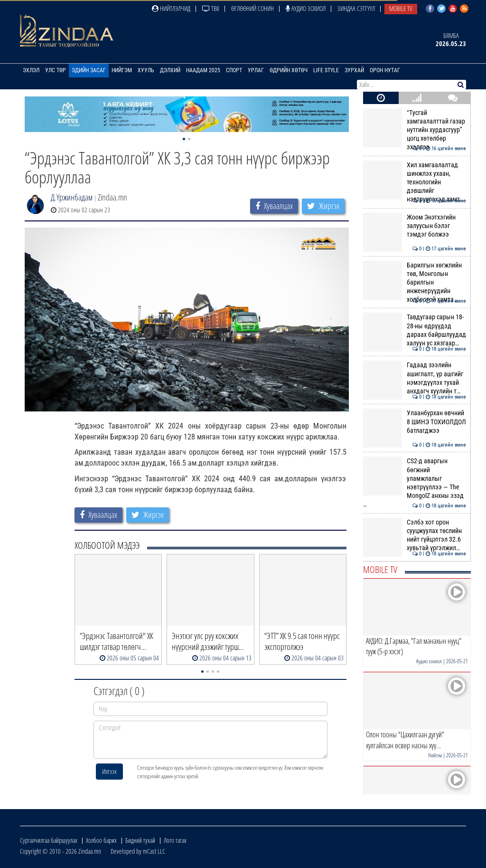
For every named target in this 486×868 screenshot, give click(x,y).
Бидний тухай (140, 840)
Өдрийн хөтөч (289, 70)
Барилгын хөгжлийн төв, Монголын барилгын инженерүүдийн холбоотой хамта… (415, 282)
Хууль (146, 70)
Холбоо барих (101, 840)
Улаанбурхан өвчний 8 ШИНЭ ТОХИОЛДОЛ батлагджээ (415, 422)
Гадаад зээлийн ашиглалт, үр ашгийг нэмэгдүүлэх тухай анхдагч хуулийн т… (415, 378)
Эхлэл (31, 70)
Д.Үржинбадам (72, 197)
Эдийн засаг (89, 70)
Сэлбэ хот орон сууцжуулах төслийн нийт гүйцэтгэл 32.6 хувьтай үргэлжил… (415, 535)
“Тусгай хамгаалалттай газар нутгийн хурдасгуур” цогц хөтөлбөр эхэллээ (415, 130)
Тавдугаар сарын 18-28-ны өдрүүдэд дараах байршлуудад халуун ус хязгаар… (415, 330)
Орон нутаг (385, 70)
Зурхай (354, 70)
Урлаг (256, 70)
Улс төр (56, 70)
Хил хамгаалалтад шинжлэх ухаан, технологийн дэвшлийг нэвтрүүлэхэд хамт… (415, 182)
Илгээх (109, 771)
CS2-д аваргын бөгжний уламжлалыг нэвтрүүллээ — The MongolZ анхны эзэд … (415, 482)
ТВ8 (211, 8)
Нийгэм (122, 70)
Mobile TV (401, 8)
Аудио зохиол (306, 8)
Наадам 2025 (203, 70)
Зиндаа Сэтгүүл (356, 8)
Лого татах (175, 840)
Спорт (234, 70)
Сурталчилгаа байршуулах (49, 840)
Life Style (326, 70)
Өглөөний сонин (252, 8)
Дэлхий (170, 70)
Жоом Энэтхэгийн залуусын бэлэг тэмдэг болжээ (415, 226)
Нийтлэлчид (171, 8)
